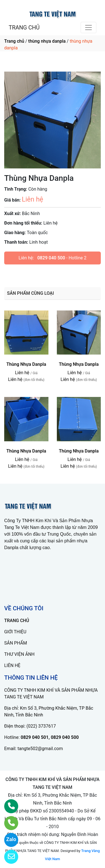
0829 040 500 (51, 258)
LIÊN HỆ (12, 665)
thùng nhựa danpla (47, 41)
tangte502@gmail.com (40, 749)
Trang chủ (14, 41)
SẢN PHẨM (16, 643)
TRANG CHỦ (24, 28)
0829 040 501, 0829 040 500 (50, 737)
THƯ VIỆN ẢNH (19, 654)
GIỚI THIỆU (15, 632)
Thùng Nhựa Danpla (26, 364)
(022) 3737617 (41, 726)
